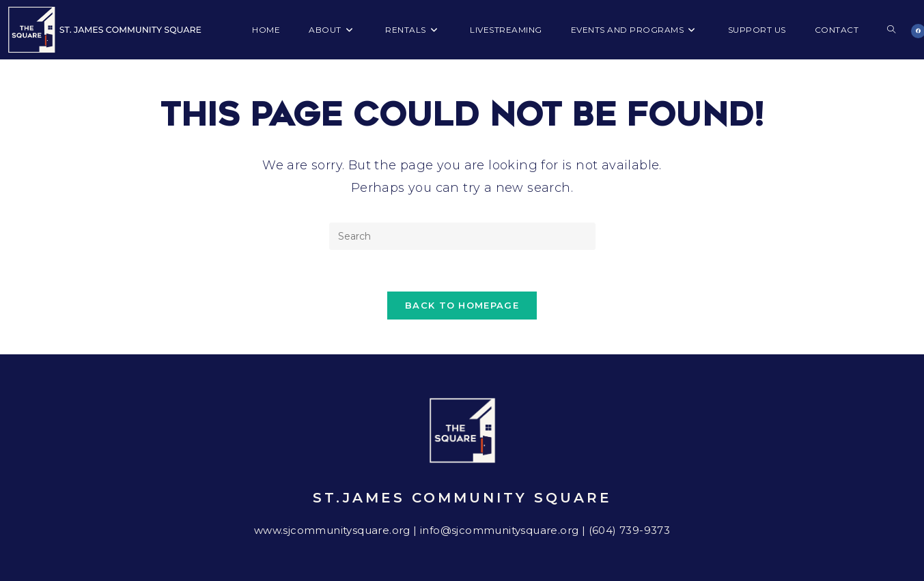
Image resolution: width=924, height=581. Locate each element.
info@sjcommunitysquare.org (499, 530)
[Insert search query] (462, 236)
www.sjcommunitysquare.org (332, 530)
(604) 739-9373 (630, 530)
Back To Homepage (462, 305)
